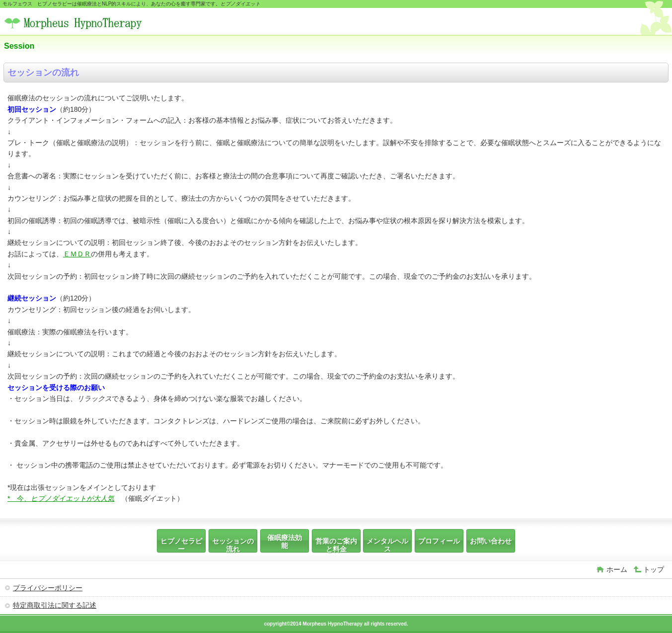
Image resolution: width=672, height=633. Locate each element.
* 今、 (61, 498)
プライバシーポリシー (48, 588)
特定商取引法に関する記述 (55, 605)
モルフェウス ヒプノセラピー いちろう (78, 23)
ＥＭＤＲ (77, 254)
